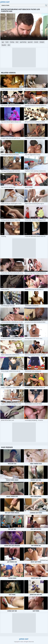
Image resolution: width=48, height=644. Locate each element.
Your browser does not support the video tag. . (24, 27)
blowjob (42, 42)
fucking (12, 42)
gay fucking (23, 42)
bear (17, 42)
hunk (7, 42)
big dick (4, 45)
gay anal (30, 42)
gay (3, 42)
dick (9, 45)
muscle (36, 42)
